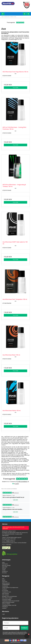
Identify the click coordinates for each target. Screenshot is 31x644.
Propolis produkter (7, 599)
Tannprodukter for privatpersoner (10, 588)
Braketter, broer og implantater (10, 596)
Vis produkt (15, 88)
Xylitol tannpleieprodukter (8, 602)
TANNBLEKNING (6, 585)
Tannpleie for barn (7, 592)
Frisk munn (5, 582)
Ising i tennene (5, 593)
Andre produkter (6, 604)
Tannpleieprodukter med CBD (9, 605)
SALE (3, 579)
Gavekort (4, 608)
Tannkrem (5, 589)
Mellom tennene (6, 583)
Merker (4, 580)
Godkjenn (24, 628)
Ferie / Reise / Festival (7, 598)
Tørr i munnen (5, 595)
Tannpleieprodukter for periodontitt (11, 601)
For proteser (5, 590)
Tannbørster (5, 586)
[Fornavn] (15, 623)
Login (3, 614)
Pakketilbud (5, 607)
